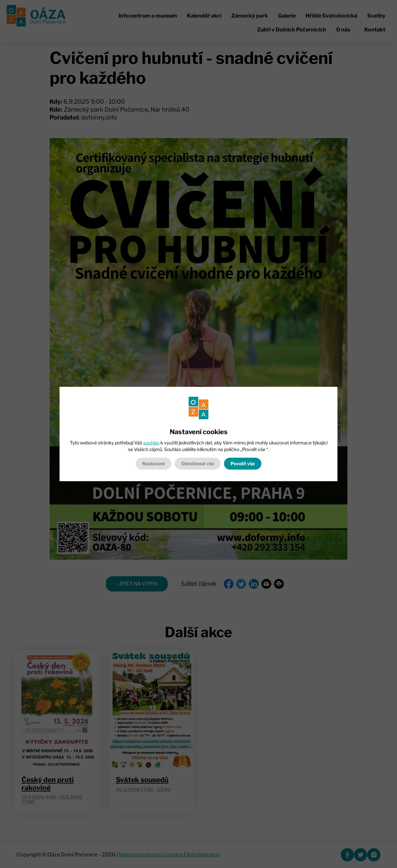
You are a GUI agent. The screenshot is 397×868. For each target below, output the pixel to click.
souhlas (151, 443)
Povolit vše (243, 463)
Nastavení (154, 463)
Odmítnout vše (198, 463)
